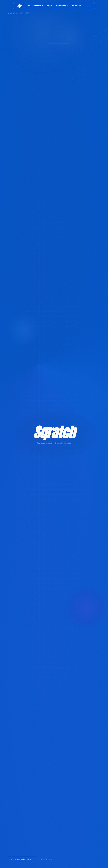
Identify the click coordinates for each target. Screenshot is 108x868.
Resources (62, 6)
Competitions (35, 6)
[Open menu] (89, 6)
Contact (76, 6)
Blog (50, 6)
